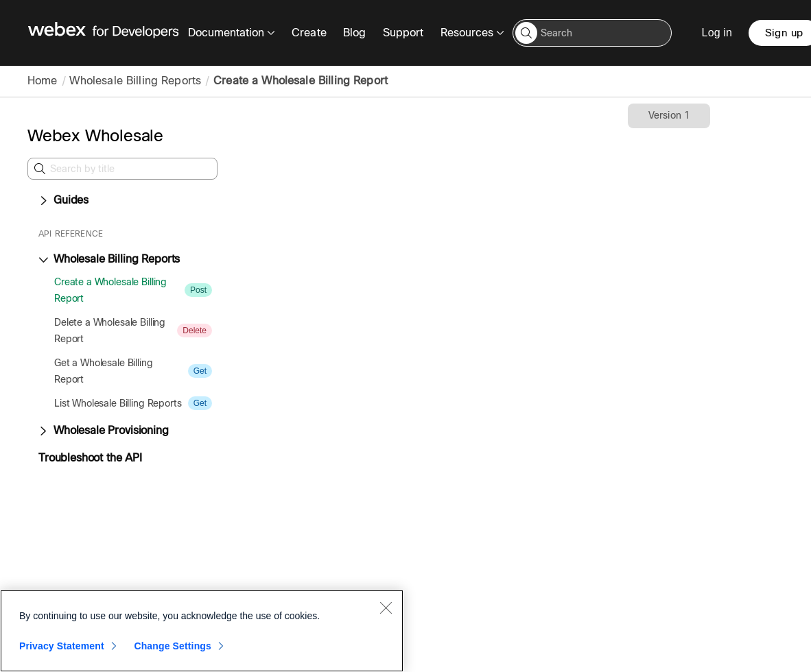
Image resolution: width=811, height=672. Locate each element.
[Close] (386, 608)
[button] (526, 33)
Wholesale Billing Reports (135, 81)
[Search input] (592, 33)
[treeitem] (130, 290)
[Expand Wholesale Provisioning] (43, 431)
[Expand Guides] (43, 201)
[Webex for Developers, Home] (104, 33)
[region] (202, 631)
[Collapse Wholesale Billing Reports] (43, 260)
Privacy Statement (62, 646)
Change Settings (173, 646)
